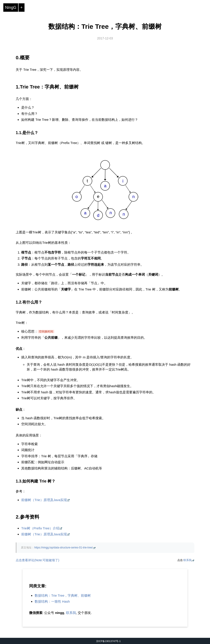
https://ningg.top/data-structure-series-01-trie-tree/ (63, 548)
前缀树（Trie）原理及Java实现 (44, 500)
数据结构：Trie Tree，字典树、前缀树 (105, 26)
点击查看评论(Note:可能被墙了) (37, 560)
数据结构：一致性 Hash (52, 601)
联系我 (187, 560)
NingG (11, 8)
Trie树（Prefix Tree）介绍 (40, 528)
